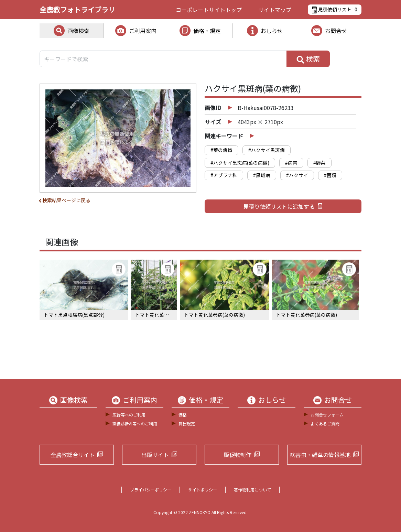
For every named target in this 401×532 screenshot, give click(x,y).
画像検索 (78, 31)
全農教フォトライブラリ (77, 9)
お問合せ (336, 31)
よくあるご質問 (325, 424)
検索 (308, 59)
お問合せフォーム (327, 415)
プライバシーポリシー (151, 490)
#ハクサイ (297, 175)
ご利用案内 (143, 31)
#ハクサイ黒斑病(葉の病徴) (240, 163)
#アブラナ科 (224, 175)
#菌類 (330, 175)
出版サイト (155, 455)
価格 (183, 415)
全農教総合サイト (73, 455)
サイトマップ (275, 10)
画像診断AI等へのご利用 (135, 424)
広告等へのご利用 (129, 415)
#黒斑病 (262, 175)
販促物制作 (238, 455)
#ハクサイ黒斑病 (267, 150)
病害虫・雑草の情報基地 (320, 455)
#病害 (291, 163)
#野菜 (319, 163)
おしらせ (272, 31)
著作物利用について (252, 490)
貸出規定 (187, 424)
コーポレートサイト (209, 10)
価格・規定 (207, 31)
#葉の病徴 (221, 150)
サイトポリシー (203, 490)
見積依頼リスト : (335, 10)
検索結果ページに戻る (66, 200)
